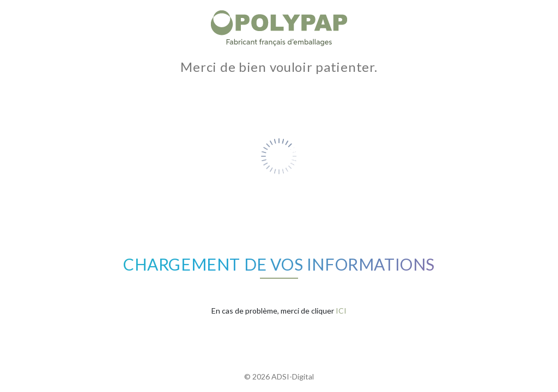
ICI (341, 311)
